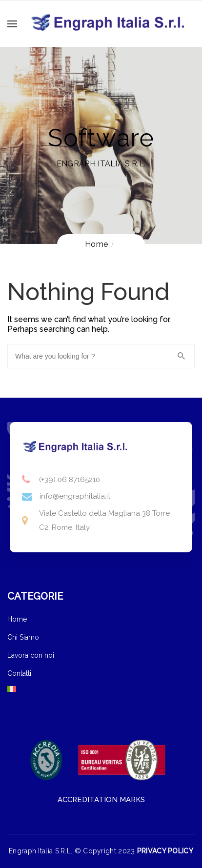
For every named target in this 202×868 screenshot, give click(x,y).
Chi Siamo (23, 637)
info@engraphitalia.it (75, 496)
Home (17, 619)
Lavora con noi (31, 655)
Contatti (19, 673)
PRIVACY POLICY (165, 851)
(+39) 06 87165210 (70, 480)
